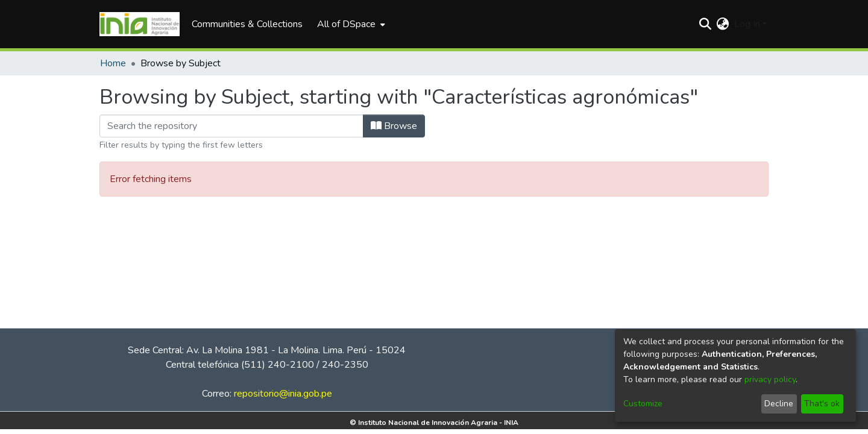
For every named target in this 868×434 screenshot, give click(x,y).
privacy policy (770, 379)
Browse (394, 126)
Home (113, 63)
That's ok (822, 404)
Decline (779, 404)
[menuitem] (350, 24)
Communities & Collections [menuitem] (247, 24)
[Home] (140, 24)
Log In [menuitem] (747, 24)
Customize (643, 404)
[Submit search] (706, 24)
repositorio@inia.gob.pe (283, 394)
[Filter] (231, 126)
